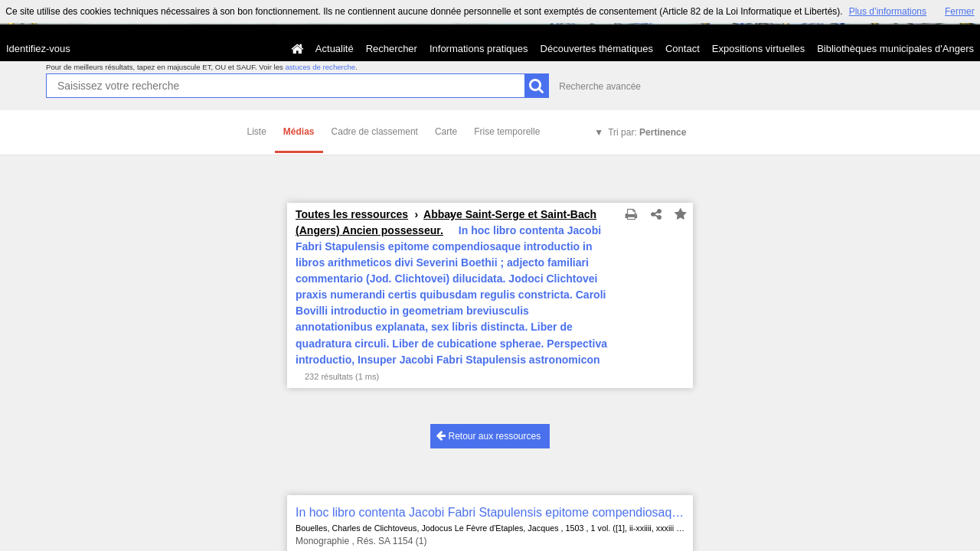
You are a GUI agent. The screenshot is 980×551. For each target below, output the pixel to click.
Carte (446, 132)
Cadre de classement (375, 132)
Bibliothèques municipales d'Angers (895, 49)
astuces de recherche (320, 67)
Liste (257, 132)
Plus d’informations (888, 11)
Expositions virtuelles (758, 49)
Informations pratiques (479, 49)
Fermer (960, 11)
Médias (299, 132)
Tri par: (647, 132)
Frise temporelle (507, 132)
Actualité (335, 49)
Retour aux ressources (488, 436)
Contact (683, 49)
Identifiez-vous (38, 49)
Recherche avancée (600, 86)
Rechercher (392, 49)
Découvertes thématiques (597, 49)
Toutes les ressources (352, 214)
